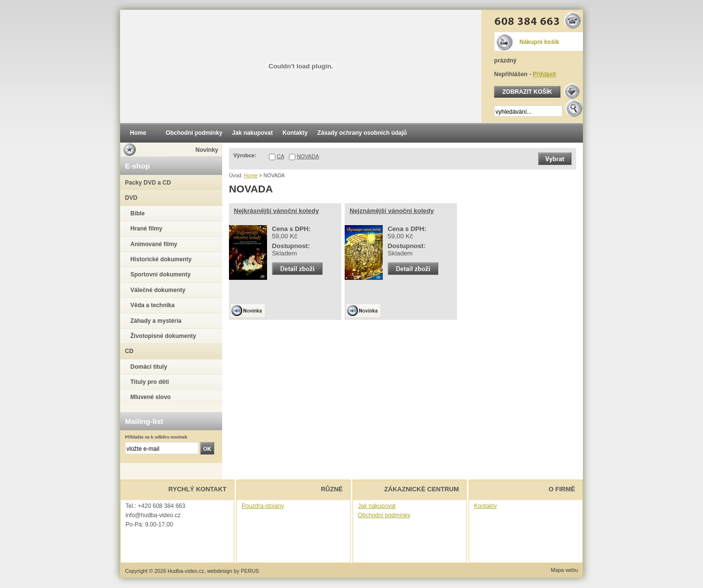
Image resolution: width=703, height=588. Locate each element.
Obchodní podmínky (384, 515)
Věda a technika (153, 305)
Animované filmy (154, 244)
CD (129, 351)
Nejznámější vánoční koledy (392, 211)
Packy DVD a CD (148, 183)
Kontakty (486, 506)
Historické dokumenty (161, 259)
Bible (137, 213)
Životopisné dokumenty (163, 336)
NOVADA (308, 156)
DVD (131, 198)
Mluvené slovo (151, 397)
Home (250, 175)
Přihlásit (544, 74)
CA (280, 156)
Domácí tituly (149, 367)
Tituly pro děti (150, 382)
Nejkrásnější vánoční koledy (276, 211)
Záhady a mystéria (156, 321)
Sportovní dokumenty (160, 274)
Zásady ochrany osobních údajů (362, 133)
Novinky (207, 150)
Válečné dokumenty (158, 290)
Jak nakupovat (377, 506)
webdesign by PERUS (233, 571)
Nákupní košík (539, 42)
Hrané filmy (146, 229)
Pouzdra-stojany (263, 506)
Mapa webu (564, 570)
